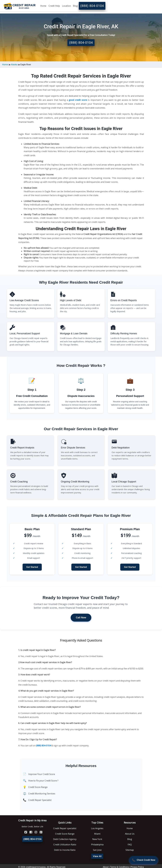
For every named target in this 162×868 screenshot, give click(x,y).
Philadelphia (97, 845)
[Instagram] (35, 832)
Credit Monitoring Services (42, 794)
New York (97, 839)
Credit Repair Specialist (40, 800)
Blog (75, 6)
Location (66, 6)
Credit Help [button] (54, 6)
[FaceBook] (30, 832)
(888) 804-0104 (92, 6)
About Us (130, 834)
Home (43, 6)
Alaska (14, 65)
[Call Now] (144, 860)
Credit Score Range (38, 787)
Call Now (81, 618)
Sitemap (130, 850)
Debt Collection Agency (65, 839)
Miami (97, 834)
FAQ (130, 845)
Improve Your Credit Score (42, 774)
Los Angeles (97, 828)
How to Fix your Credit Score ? (43, 781)
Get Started (32, 567)
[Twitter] (25, 832)
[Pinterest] (40, 832)
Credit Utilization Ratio (65, 845)
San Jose (97, 850)
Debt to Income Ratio (65, 850)
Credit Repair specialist (65, 828)
